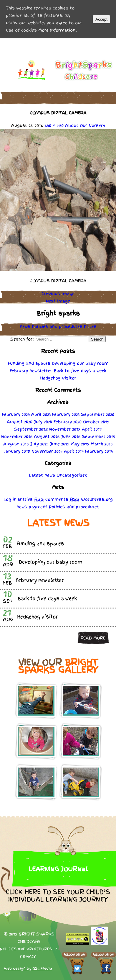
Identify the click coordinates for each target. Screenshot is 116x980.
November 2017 (65, 429)
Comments (62, 499)
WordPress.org (97, 499)
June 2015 (60, 444)
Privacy (28, 957)
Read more (93, 638)
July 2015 (39, 444)
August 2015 (16, 444)
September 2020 (98, 414)
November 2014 (47, 451)
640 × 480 (54, 125)
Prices (90, 326)
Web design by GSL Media (28, 968)
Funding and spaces (29, 363)
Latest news (42, 475)
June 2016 (71, 436)
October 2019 (96, 422)
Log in (10, 499)
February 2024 (16, 414)
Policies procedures (57, 326)
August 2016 (47, 436)
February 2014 (99, 451)
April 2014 (74, 451)
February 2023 (66, 414)
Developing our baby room (80, 363)
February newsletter (31, 371)
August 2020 (20, 422)
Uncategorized (72, 475)
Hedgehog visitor (58, 378)
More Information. (58, 30)
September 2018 (31, 429)
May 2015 (80, 444)
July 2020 (43, 422)
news (25, 326)
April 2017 (92, 429)
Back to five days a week (80, 371)
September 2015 (98, 436)
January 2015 (17, 451)
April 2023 (41, 414)
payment (38, 507)
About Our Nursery (85, 125)
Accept (101, 19)
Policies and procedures (26, 949)
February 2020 (68, 422)
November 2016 (17, 436)
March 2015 (102, 444)
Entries (31, 499)
